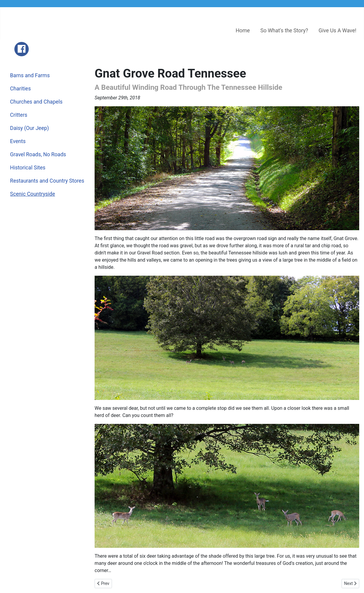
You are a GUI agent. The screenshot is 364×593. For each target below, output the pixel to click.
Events (18, 141)
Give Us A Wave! (337, 31)
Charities (21, 89)
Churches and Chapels (36, 102)
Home (243, 31)
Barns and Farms (30, 75)
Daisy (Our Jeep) (30, 128)
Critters (19, 115)
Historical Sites (28, 168)
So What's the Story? (284, 31)
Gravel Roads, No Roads (38, 154)
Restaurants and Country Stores (47, 181)
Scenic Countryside (33, 194)
